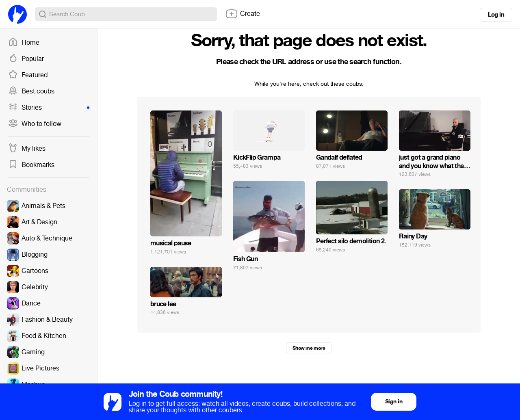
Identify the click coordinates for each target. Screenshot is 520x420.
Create (243, 14)
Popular (26, 59)
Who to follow (35, 124)
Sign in (394, 402)
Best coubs (31, 91)
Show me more (309, 348)
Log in (496, 15)
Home (24, 43)
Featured (28, 75)
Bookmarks (31, 165)
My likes (27, 149)
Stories (49, 108)
